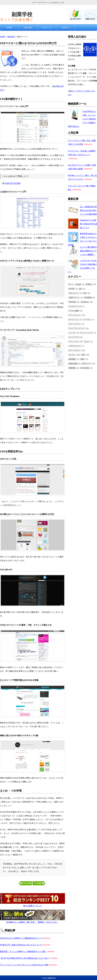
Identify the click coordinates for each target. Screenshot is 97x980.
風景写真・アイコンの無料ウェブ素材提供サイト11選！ (23, 951)
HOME (9, 27)
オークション (74, 320)
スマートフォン (75, 324)
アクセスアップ (75, 306)
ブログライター (75, 346)
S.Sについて (73, 293)
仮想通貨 (72, 359)
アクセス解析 (74, 311)
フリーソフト (74, 342)
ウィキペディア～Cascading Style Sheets (20, 330)
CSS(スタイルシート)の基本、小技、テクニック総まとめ (26, 625)
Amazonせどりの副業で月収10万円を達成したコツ (88, 224)
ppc (81, 289)
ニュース (72, 333)
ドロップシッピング (76, 328)
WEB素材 (88, 298)
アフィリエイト (75, 315)
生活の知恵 (85, 368)
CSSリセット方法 (8, 459)
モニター (72, 355)
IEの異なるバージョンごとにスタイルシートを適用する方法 (27, 514)
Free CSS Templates (10, 396)
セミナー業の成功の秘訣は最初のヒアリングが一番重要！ (88, 251)
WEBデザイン (74, 298)
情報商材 (72, 368)
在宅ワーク (86, 364)
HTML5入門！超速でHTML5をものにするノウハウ (21, 945)
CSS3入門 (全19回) (12, 183)
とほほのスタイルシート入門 (13, 192)
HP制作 (89, 284)
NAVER (71, 289)
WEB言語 (11, 37)
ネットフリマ (74, 337)
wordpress (85, 302)
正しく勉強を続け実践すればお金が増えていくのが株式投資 (88, 210)
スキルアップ (47, 27)
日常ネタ (66, 27)
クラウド (87, 320)
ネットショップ (86, 333)
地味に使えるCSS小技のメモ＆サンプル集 (19, 735)
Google (78, 284)
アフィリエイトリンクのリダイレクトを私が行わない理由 (24, 965)
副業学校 (22, 14)
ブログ (86, 342)
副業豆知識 (73, 364)
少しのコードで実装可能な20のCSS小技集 (19, 680)
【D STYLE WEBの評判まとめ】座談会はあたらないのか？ (25, 958)
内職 (82, 359)
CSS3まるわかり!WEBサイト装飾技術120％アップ (21, 938)
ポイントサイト (75, 350)
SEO (85, 293)
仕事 (83, 355)
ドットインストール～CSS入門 (14, 106)
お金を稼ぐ (28, 27)
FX (70, 284)
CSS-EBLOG (6, 569)
